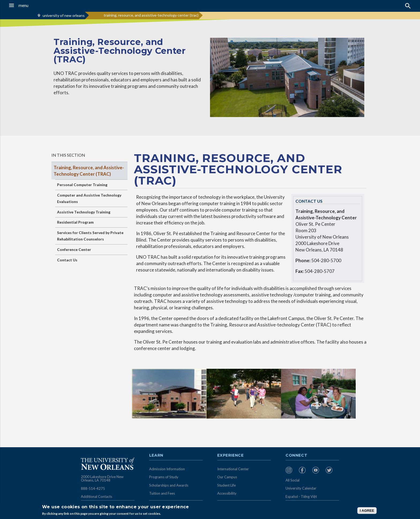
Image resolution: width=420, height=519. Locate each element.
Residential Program (75, 222)
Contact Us (67, 260)
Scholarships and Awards (169, 485)
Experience (230, 456)
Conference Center (74, 249)
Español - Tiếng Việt (301, 497)
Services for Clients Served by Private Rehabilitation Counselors (90, 236)
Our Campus (227, 477)
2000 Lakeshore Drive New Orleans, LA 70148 (102, 479)
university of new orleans (64, 15)
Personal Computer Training (82, 185)
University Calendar (301, 488)
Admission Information (167, 469)
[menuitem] (291, 470)
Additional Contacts (97, 497)
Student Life (226, 485)
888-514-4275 (93, 488)
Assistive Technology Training (84, 212)
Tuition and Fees (162, 493)
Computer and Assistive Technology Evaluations (89, 198)
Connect (297, 456)
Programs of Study (164, 477)
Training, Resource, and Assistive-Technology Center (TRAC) (89, 171)
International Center (233, 469)
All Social (292, 480)
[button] (39, 5)
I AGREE (367, 511)
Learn (156, 456)
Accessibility (227, 493)
